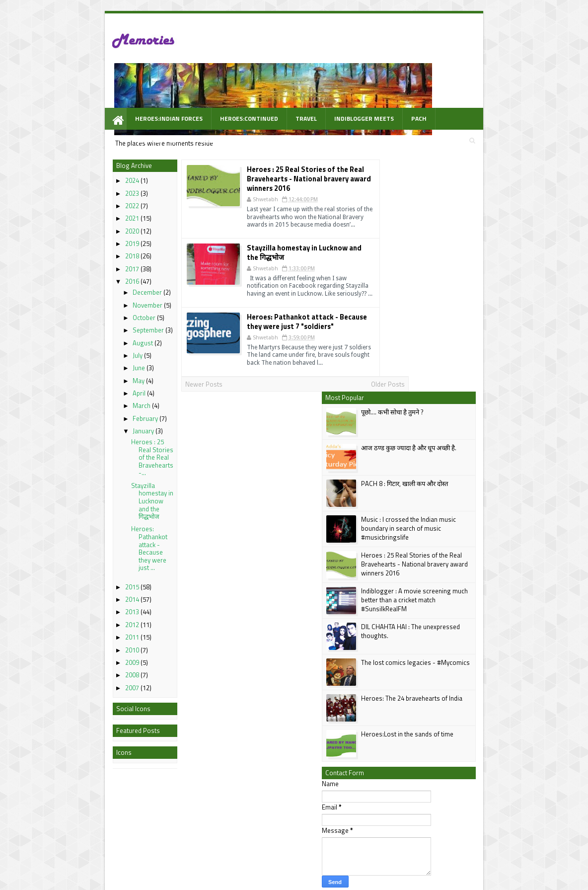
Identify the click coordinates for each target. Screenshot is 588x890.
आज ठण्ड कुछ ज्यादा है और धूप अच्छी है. (461, 183)
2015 (79, 555)
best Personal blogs (83, 881)
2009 (79, 630)
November (95, 273)
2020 (79, 199)
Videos (466, 85)
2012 (79, 592)
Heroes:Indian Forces (115, 85)
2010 (79, 618)
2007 (79, 655)
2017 (79, 237)
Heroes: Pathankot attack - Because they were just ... (96, 516)
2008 (79, 643)
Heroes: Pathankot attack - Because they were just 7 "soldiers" (283, 295)
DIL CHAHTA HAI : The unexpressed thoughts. (463, 367)
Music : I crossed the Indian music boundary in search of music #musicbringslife (461, 264)
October (91, 285)
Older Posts (348, 358)
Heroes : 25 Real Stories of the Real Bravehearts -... (99, 425)
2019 (79, 211)
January (91, 399)
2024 (79, 149)
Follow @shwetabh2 (406, 635)
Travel (252, 85)
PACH (365, 85)
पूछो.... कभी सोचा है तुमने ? (445, 148)
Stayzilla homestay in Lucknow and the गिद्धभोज (99, 469)
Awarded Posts (414, 85)
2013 (79, 580)
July (85, 323)
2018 (79, 224)
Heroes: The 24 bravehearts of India (464, 434)
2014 (79, 567)
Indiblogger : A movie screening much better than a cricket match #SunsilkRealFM (467, 335)
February (93, 386)
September (96, 298)
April (86, 361)
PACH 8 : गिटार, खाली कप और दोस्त (457, 219)
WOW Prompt (102, 107)
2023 (79, 161)
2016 (79, 249)
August (90, 311)
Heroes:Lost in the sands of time (460, 470)
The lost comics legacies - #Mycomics (468, 398)
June (86, 335)
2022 (79, 173)
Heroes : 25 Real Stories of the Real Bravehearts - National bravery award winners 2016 (276, 148)
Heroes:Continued (195, 85)
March (89, 373)
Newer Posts (153, 358)
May (86, 348)
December (95, 260)
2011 (79, 605)
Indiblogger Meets (310, 85)
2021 (79, 186)
